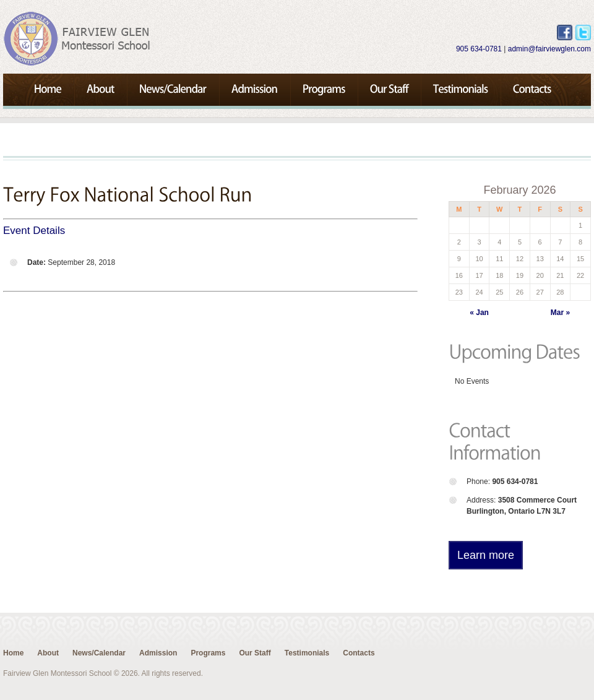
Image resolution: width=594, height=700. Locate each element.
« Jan (479, 313)
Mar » (560, 313)
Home (13, 653)
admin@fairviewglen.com (549, 49)
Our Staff (255, 653)
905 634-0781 (479, 49)
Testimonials (307, 653)
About (48, 653)
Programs (208, 653)
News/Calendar (99, 653)
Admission (158, 653)
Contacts (359, 653)
